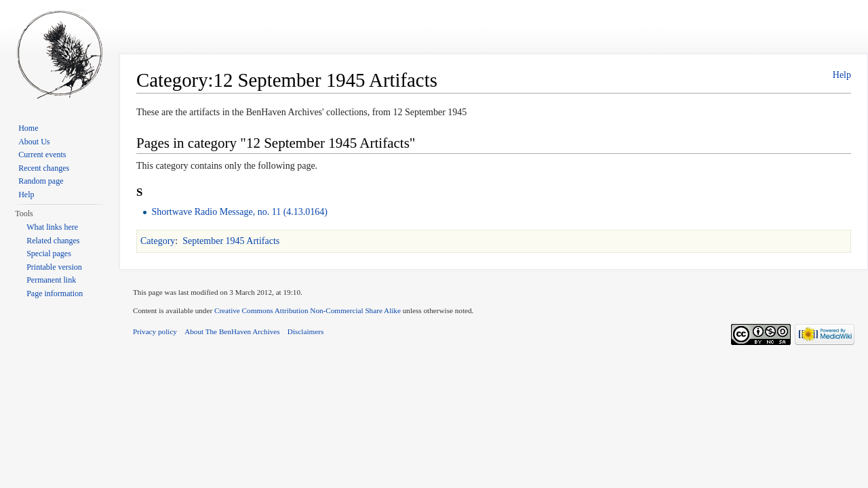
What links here (52, 227)
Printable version (54, 267)
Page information (55, 293)
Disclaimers (305, 331)
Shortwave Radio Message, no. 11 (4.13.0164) (239, 212)
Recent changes (44, 168)
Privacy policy (155, 331)
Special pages (49, 253)
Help (842, 75)
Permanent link (51, 280)
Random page (41, 181)
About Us (34, 142)
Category (158, 241)
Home (28, 128)
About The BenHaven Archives (232, 331)
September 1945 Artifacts (231, 241)
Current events (42, 155)
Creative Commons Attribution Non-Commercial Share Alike (308, 310)
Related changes (53, 241)
